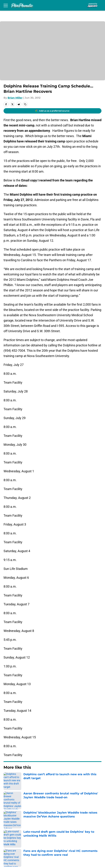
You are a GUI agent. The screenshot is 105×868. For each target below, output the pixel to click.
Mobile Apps (12, 816)
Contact (8, 810)
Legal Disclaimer (15, 836)
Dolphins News (23, 778)
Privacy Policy (60, 823)
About (7, 803)
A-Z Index (10, 842)
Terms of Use (12, 829)
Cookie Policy (60, 829)
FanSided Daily (61, 816)
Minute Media (23, 852)
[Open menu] (6, 5)
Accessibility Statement (67, 836)
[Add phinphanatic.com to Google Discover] (52, 111)
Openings (57, 803)
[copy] (25, 104)
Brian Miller (15, 98)
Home (7, 778)
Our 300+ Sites (61, 810)
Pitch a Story (12, 823)
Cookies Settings (62, 842)
